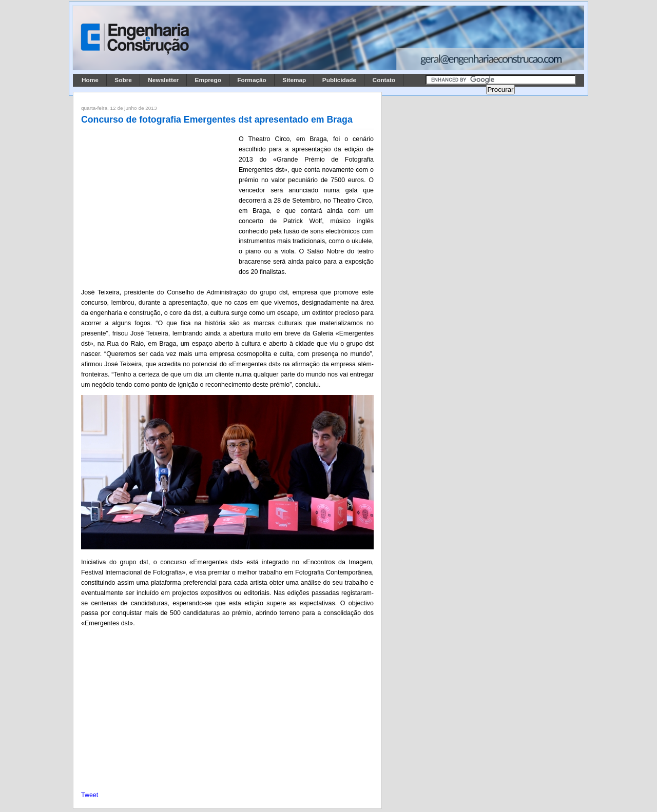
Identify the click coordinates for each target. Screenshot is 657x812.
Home (90, 80)
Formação (252, 80)
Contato (384, 80)
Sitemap (294, 80)
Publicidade (339, 80)
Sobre (123, 80)
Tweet (90, 795)
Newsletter (163, 80)
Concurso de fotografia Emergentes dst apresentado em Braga (217, 120)
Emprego (208, 80)
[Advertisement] (158, 202)
